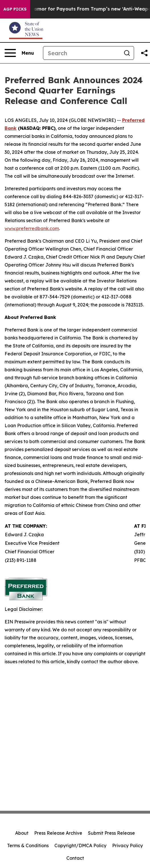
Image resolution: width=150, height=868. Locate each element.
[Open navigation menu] (19, 53)
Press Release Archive (58, 833)
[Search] (82, 53)
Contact (75, 858)
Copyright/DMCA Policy (80, 846)
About (22, 833)
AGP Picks (15, 9)
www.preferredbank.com (32, 228)
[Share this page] (144, 53)
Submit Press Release (111, 833)
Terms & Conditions (28, 846)
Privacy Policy (128, 846)
